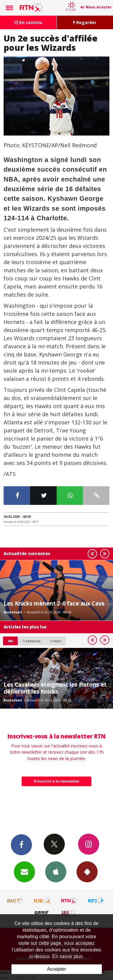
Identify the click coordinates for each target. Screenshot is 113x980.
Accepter (56, 969)
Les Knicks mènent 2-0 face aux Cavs (54, 603)
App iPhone (56, 872)
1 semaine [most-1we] (32, 641)
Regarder (85, 22)
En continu (28, 22)
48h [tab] (10, 641)
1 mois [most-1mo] (56, 641)
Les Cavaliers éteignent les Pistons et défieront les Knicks (55, 688)
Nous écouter (99, 7)
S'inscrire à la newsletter (57, 781)
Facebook (21, 844)
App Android (87, 872)
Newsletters (24, 872)
